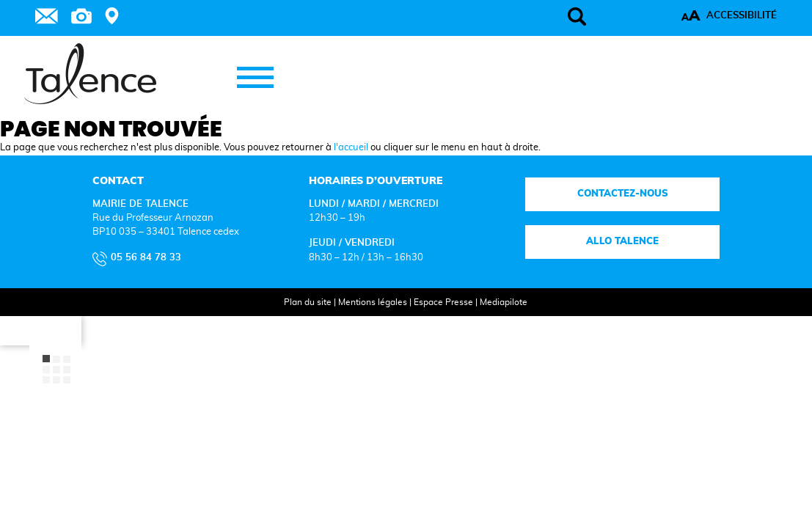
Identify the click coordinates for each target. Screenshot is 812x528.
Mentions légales (359, 399)
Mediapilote (490, 399)
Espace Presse (429, 399)
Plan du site (294, 399)
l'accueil (351, 245)
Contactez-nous (574, 291)
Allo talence (574, 339)
